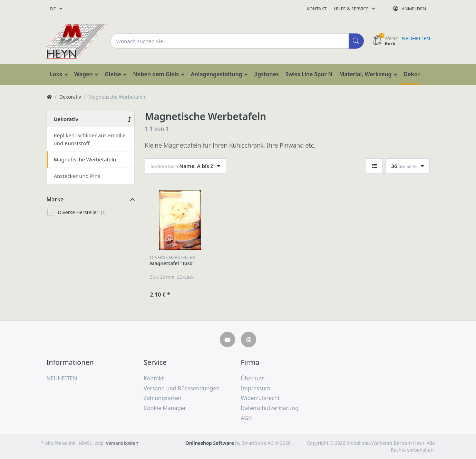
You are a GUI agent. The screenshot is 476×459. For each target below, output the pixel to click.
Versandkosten (122, 443)
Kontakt (317, 9)
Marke (55, 199)
